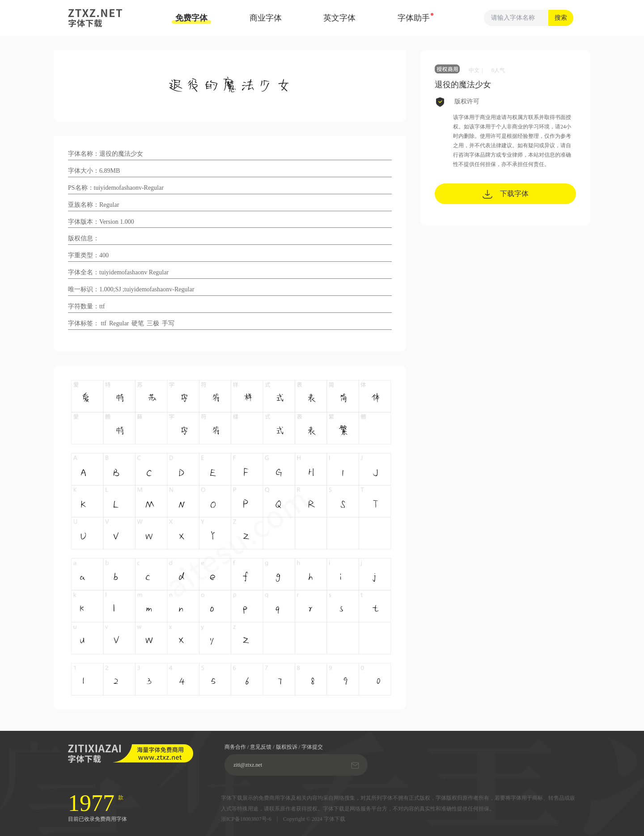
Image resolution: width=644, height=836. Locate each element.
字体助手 (414, 18)
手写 (168, 323)
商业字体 (266, 18)
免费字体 (191, 19)
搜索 (561, 18)
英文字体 (339, 18)
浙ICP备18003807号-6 (246, 819)
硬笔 (138, 323)
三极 (153, 323)
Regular (119, 323)
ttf (104, 323)
